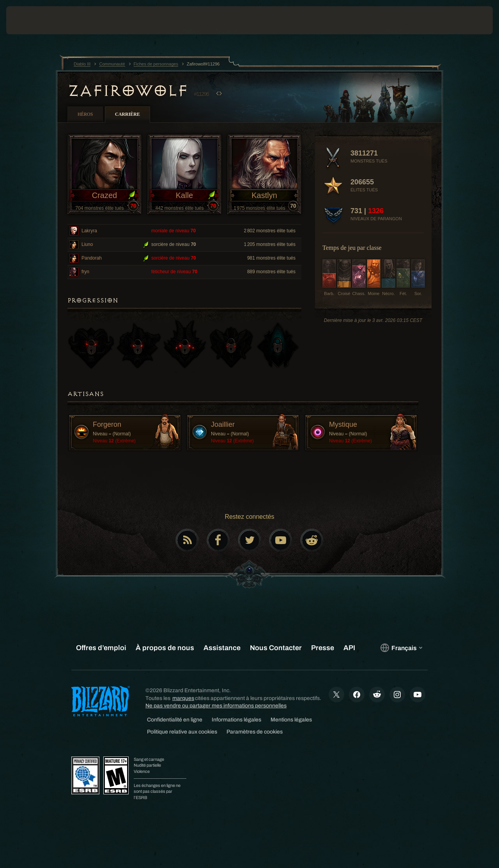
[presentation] (30, 20)
